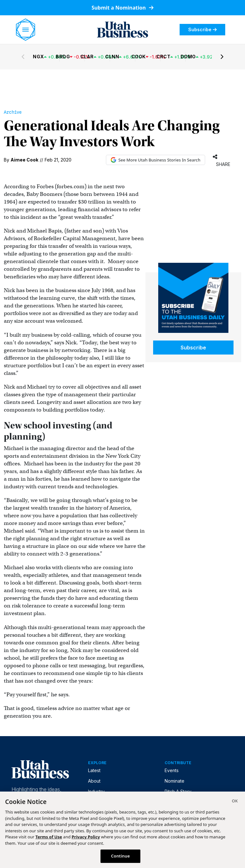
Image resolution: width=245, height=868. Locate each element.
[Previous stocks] (23, 57)
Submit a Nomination (122, 8)
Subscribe (202, 29)
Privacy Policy (86, 837)
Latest (94, 770)
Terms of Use (49, 837)
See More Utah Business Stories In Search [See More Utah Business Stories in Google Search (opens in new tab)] (156, 160)
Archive (13, 112)
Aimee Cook (24, 160)
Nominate (174, 781)
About (94, 781)
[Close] (235, 802)
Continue (120, 856)
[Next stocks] (222, 57)
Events (172, 770)
